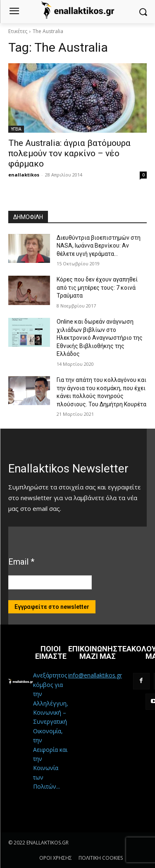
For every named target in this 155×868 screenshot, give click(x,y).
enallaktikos (24, 175)
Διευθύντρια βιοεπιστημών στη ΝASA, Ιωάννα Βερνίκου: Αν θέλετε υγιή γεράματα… (99, 246)
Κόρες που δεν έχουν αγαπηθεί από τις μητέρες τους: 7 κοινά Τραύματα (97, 287)
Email (21, 562)
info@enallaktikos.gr (95, 675)
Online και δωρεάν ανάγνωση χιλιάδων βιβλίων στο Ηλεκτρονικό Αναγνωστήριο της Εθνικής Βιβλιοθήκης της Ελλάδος (100, 338)
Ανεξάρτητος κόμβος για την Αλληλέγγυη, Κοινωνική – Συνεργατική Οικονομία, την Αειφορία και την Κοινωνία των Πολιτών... (51, 731)
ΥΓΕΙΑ (16, 129)
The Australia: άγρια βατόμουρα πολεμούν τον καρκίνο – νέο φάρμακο (69, 153)
